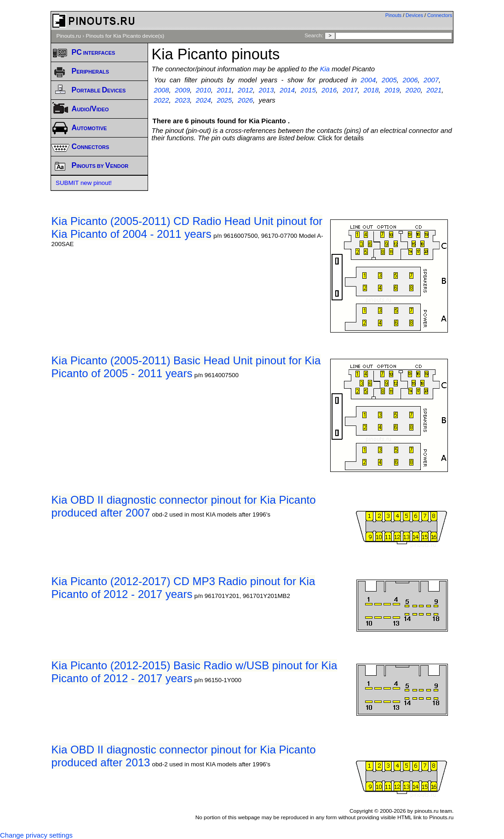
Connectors (440, 15)
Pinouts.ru (69, 36)
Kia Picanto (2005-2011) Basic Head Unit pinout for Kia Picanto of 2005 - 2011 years (186, 367)
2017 (350, 90)
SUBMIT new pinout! (84, 183)
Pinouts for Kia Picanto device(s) (125, 36)
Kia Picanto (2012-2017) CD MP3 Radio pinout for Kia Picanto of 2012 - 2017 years (183, 588)
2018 (371, 90)
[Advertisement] (319, 167)
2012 (245, 90)
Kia (325, 69)
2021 (434, 90)
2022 (162, 100)
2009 (182, 90)
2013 (266, 90)
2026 (245, 100)
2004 (368, 80)
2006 (410, 80)
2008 (162, 90)
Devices (414, 15)
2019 (392, 90)
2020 (413, 90)
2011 (224, 90)
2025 (224, 100)
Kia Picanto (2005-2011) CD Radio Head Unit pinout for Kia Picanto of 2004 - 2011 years (187, 227)
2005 (389, 80)
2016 (329, 90)
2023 (182, 100)
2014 (287, 90)
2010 (203, 90)
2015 (308, 90)
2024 (203, 100)
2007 (431, 80)
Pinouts (394, 15)
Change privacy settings (36, 835)
